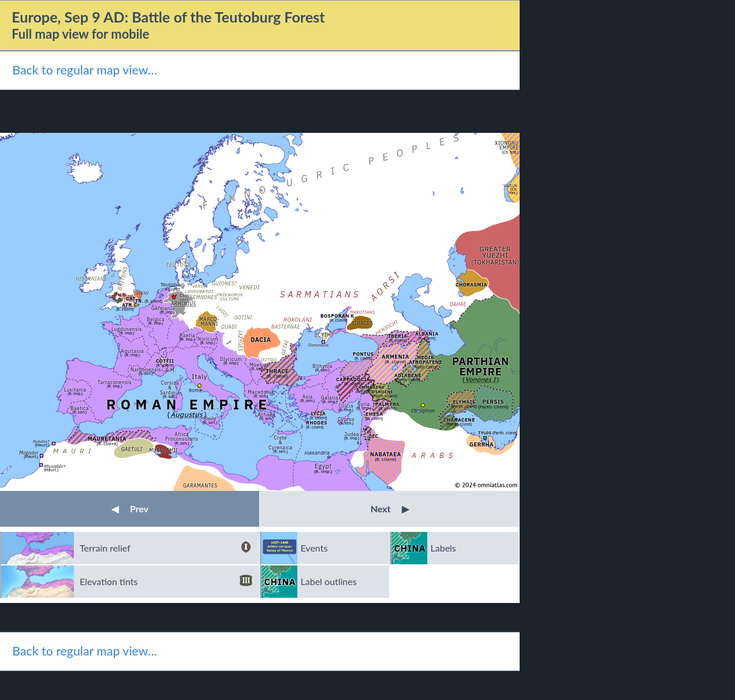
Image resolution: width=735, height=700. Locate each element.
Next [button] (390, 509)
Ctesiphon (423, 410)
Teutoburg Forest (173, 287)
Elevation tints (166, 582)
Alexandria (317, 453)
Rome (195, 390)
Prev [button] (130, 509)
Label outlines (329, 581)
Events (314, 548)
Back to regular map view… (85, 70)
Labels (443, 548)
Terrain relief (166, 548)
